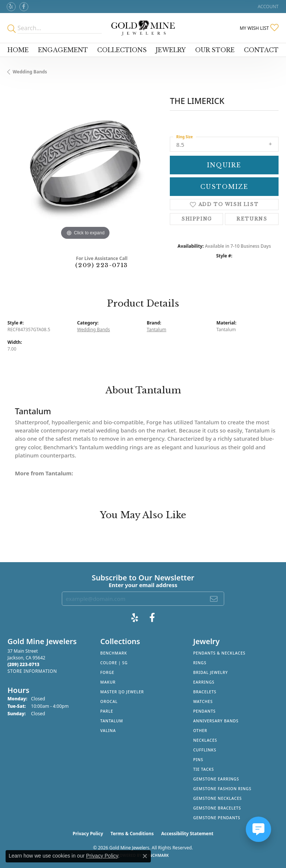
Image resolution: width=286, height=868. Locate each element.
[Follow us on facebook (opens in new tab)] (24, 7)
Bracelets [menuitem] (205, 692)
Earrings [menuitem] (204, 682)
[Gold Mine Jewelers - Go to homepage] (143, 28)
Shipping (197, 219)
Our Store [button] (215, 50)
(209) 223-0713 (101, 265)
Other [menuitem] (200, 731)
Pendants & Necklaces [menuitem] (219, 653)
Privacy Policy (88, 834)
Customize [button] (224, 187)
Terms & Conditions (132, 834)
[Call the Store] (23, 664)
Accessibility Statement (187, 834)
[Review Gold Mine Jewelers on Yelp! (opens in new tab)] (11, 7)
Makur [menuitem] (108, 682)
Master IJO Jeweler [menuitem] (122, 692)
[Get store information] (32, 671)
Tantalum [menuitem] (112, 721)
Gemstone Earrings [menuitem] (216, 779)
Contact (261, 50)
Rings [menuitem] (200, 663)
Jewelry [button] (171, 50)
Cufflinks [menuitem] (205, 750)
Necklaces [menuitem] (205, 740)
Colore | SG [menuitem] (114, 663)
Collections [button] (122, 50)
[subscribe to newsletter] (214, 599)
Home (18, 50)
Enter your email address (143, 585)
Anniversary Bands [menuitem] (216, 721)
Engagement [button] (63, 50)
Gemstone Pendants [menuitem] (217, 818)
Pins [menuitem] (198, 760)
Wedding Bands (30, 72)
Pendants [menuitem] (204, 711)
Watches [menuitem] (203, 701)
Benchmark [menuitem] (114, 653)
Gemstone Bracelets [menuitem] (217, 808)
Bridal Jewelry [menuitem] (211, 672)
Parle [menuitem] (107, 711)
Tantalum (156, 330)
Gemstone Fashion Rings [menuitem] (222, 789)
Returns (252, 219)
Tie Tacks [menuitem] (204, 769)
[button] (267, 7)
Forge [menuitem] (107, 672)
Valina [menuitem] (108, 731)
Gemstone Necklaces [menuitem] (218, 798)
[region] (85, 164)
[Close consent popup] (145, 856)
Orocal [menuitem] (109, 701)
